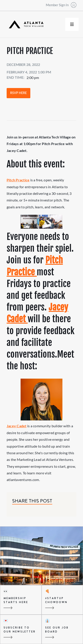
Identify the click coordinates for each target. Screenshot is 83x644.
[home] (25, 24)
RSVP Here (18, 93)
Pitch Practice (18, 180)
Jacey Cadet (17, 426)
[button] (72, 24)
